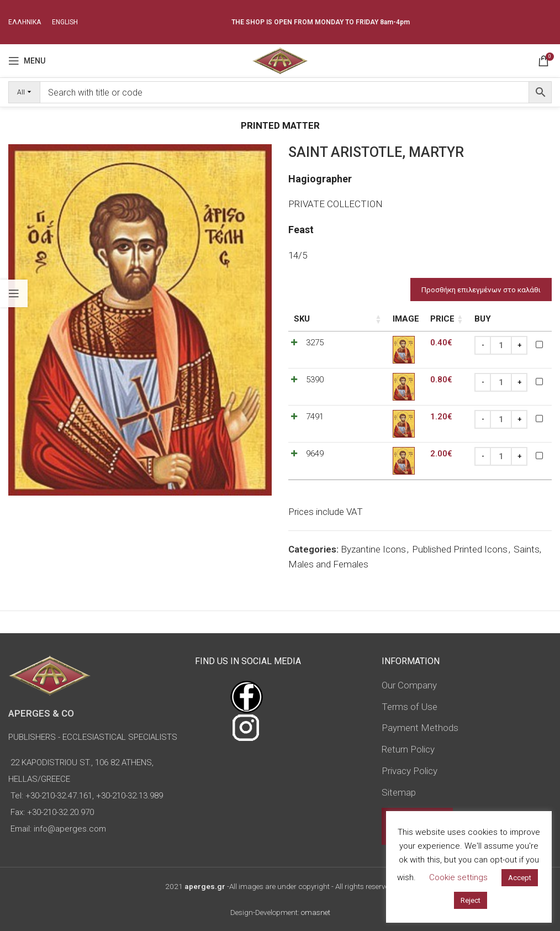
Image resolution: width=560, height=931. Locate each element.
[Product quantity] (501, 345)
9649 (315, 454)
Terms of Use (410, 707)
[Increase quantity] (519, 345)
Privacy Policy (410, 771)
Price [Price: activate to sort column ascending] (406, 319)
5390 (315, 380)
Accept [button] (520, 878)
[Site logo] (280, 60)
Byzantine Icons (373, 549)
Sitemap (399, 792)
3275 (315, 343)
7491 (315, 417)
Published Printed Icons (460, 549)
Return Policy (408, 749)
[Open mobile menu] (27, 61)
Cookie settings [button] (458, 877)
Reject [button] (471, 900)
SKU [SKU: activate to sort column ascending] (302, 319)
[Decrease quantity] (483, 345)
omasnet (316, 912)
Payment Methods (420, 728)
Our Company (409, 685)
